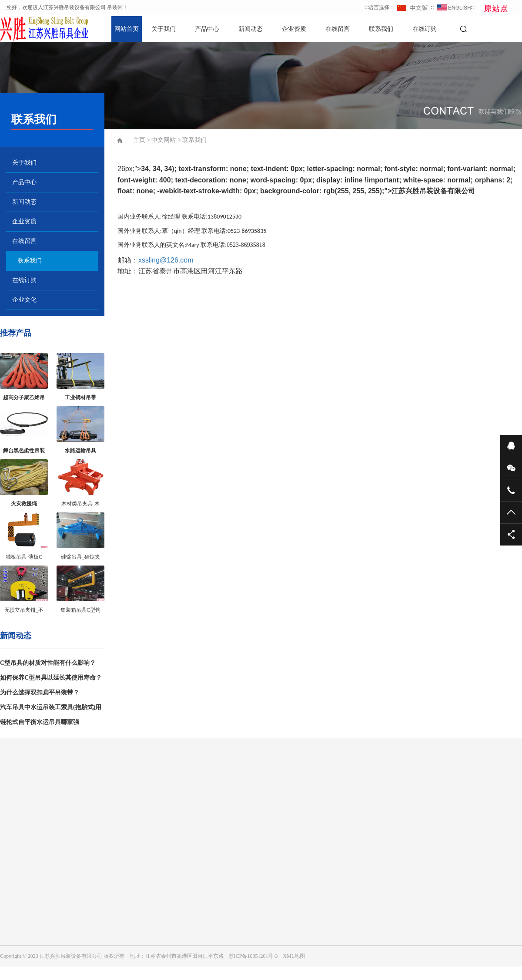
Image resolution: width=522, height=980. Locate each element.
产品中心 (207, 29)
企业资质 (294, 29)
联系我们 (381, 29)
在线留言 (338, 29)
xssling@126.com (166, 260)
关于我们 (164, 29)
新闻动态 (251, 29)
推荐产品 (16, 333)
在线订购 (425, 29)
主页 (139, 140)
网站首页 (127, 29)
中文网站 (164, 140)
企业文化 (24, 300)
